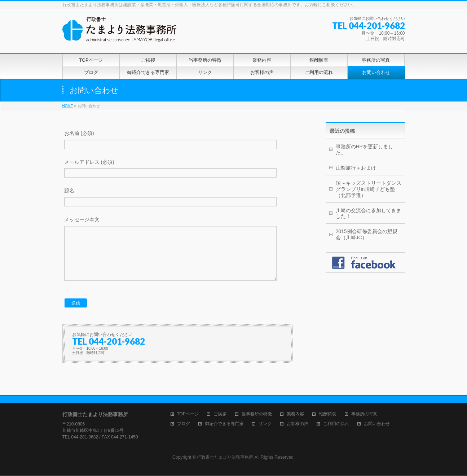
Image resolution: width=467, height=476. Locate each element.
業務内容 (295, 414)
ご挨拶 (220, 414)
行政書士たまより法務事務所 (225, 458)
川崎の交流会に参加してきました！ (369, 213)
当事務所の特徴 (257, 414)
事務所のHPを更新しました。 (364, 150)
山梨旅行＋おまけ (356, 168)
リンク (265, 424)
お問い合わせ (377, 424)
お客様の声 (298, 424)
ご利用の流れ (336, 424)
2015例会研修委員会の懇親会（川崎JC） (367, 234)
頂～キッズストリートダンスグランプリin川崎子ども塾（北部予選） (369, 189)
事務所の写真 (364, 414)
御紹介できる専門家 (224, 424)
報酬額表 (327, 414)
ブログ (184, 424)
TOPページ (188, 414)
